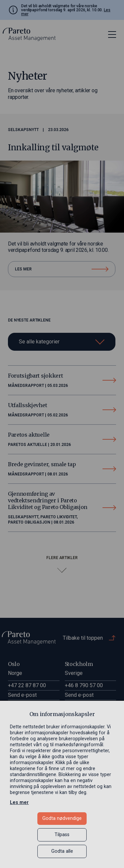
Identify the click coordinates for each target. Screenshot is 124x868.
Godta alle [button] (62, 851)
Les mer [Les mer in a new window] (19, 802)
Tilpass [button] (62, 835)
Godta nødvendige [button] (62, 818)
